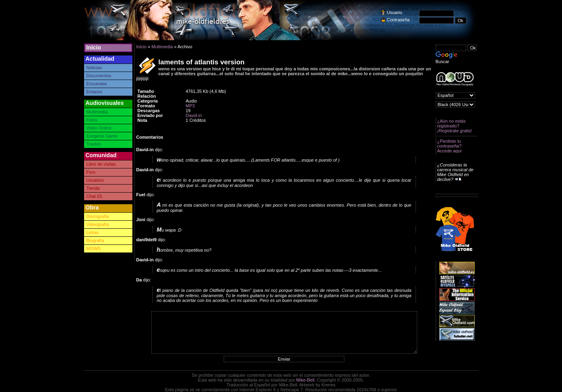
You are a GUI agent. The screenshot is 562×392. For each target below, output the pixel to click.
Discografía (98, 216)
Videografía (98, 224)
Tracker (94, 144)
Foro (91, 172)
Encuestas (97, 84)
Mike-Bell (305, 380)
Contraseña (398, 20)
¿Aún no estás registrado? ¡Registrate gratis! (455, 126)
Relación (147, 96)
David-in (194, 115)
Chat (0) (95, 196)
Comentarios (150, 137)
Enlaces (94, 92)
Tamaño (146, 91)
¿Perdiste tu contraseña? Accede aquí (450, 146)
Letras (93, 232)
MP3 (190, 106)
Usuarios (95, 180)
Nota (142, 120)
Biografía (95, 240)
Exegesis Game (102, 136)
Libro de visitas (101, 164)
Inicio (94, 47)
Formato (146, 106)
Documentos (99, 76)
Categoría (148, 101)
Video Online (99, 128)
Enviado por (150, 115)
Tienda (93, 188)
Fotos (92, 120)
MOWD (94, 248)
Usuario (395, 12)
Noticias (94, 68)
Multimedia (97, 112)
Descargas (149, 111)
